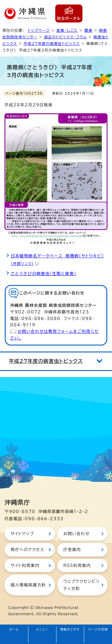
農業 (89, 30)
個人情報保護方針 (28, 585)
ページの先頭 (98, 629)
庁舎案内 (72, 550)
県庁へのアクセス (27, 550)
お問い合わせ (76, 534)
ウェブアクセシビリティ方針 (81, 585)
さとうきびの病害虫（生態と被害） (44, 274)
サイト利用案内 (25, 565)
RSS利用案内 (77, 565)
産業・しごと (67, 30)
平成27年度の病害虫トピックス (52, 43)
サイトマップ (22, 534)
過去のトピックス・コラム (65, 37)
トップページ (39, 30)
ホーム (14, 629)
